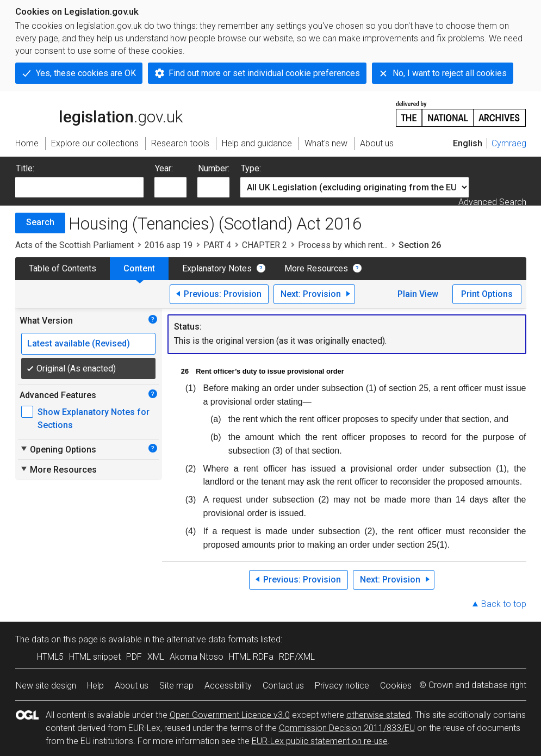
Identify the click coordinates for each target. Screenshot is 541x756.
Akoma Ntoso (197, 657)
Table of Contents (63, 268)
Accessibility (228, 686)
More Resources (316, 268)
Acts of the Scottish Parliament (74, 245)
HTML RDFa (251, 657)
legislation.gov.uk (99, 113)
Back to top (504, 604)
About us (132, 686)
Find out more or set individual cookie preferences (264, 73)
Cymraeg (509, 143)
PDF (134, 657)
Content (139, 268)
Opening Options (58, 449)
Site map (176, 686)
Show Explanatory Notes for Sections (94, 419)
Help (95, 686)
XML (156, 657)
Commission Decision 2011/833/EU (347, 728)
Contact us (283, 686)
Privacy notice (342, 686)
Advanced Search (492, 202)
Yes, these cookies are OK (86, 73)
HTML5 (50, 657)
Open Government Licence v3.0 (230, 715)
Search (40, 222)
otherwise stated (378, 715)
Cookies (396, 686)
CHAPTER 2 (265, 245)
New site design (46, 686)
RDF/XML (297, 657)
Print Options (487, 294)
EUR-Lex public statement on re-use (320, 741)
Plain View (418, 294)
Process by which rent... (343, 245)
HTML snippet (95, 657)
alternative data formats (212, 639)
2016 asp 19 (169, 245)
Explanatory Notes (217, 268)
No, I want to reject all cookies (450, 73)
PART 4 (217, 245)
